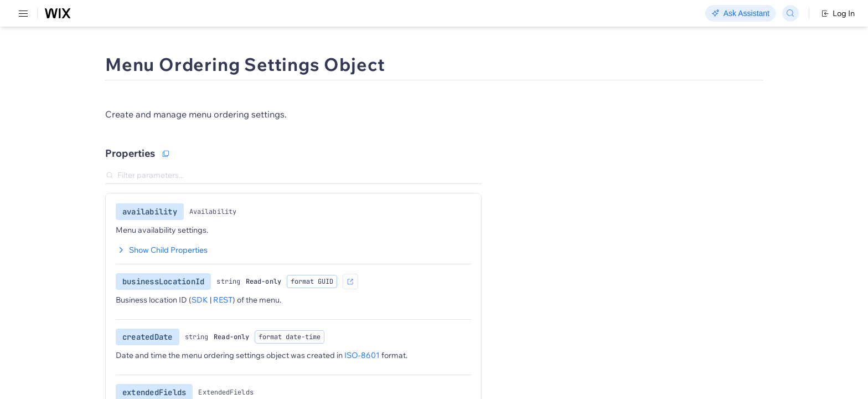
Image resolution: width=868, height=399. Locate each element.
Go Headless (239, 14)
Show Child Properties (239, 269)
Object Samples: (613, 137)
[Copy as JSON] (243, 172)
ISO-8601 (440, 374)
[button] (224, 99)
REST (41, 65)
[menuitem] (77, 53)
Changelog (382, 14)
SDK (113, 65)
